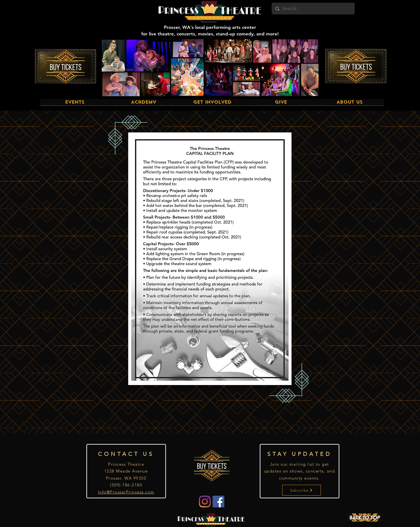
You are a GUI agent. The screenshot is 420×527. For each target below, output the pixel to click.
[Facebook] (218, 502)
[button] (75, 104)
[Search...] (313, 9)
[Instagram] (205, 502)
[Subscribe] (302, 490)
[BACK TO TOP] (365, 517)
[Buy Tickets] (66, 66)
